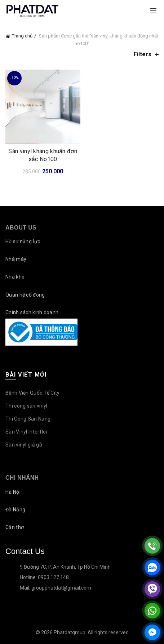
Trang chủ (22, 36)
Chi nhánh (22, 478)
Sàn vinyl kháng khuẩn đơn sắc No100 (43, 155)
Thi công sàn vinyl (26, 406)
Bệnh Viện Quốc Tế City (33, 393)
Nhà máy (16, 259)
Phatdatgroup (70, 632)
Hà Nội (13, 492)
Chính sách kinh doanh (32, 312)
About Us (21, 228)
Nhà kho (15, 277)
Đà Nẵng (15, 510)
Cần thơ (15, 527)
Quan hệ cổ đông (25, 295)
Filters (143, 54)
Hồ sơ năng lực (23, 241)
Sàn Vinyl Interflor (27, 432)
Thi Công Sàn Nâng (28, 419)
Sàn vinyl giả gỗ (24, 445)
